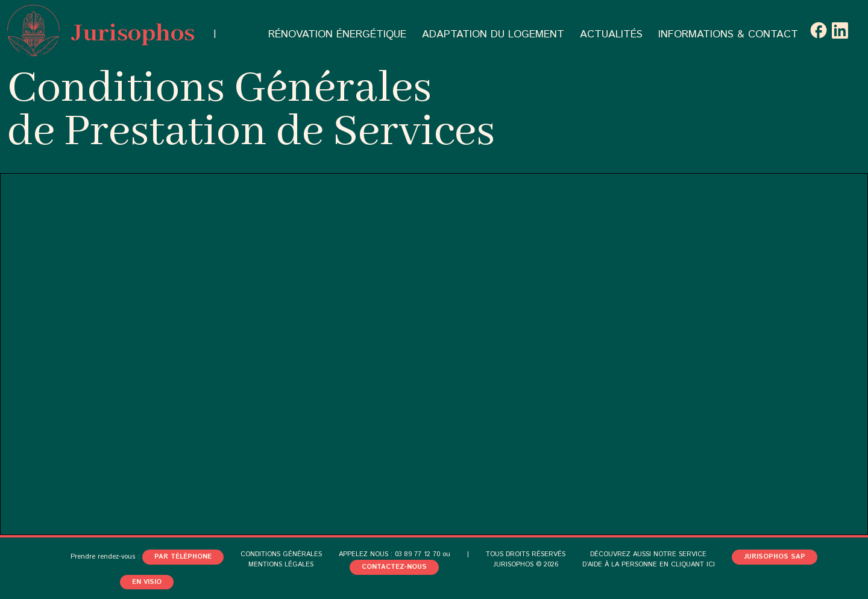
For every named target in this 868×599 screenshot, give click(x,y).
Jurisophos (101, 30)
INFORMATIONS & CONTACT (728, 34)
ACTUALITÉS (611, 34)
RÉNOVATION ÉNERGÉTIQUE (337, 34)
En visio (147, 582)
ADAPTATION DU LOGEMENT (493, 34)
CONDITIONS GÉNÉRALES (281, 554)
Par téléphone (183, 557)
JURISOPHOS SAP (775, 557)
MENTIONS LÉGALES (281, 565)
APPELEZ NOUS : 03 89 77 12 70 (389, 554)
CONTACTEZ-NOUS (394, 567)
